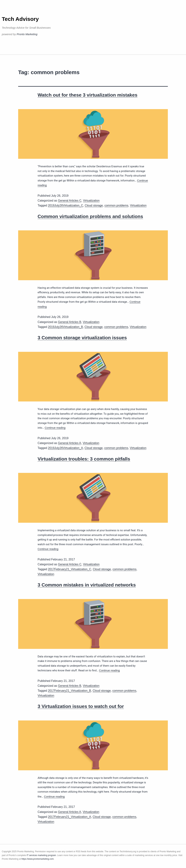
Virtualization (91, 201)
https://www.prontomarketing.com (38, 859)
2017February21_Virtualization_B (69, 691)
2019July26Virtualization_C (66, 205)
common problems (116, 205)
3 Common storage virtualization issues (82, 338)
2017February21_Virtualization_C (70, 569)
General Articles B (70, 322)
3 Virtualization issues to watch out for (81, 706)
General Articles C (70, 201)
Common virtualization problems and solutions (90, 216)
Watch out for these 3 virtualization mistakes (88, 95)
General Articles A (69, 443)
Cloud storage (94, 205)
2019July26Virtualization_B (65, 327)
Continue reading (55, 428)
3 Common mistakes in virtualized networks (87, 585)
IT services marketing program (41, 855)
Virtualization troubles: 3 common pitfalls (84, 459)
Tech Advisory (20, 19)
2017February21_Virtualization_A (69, 817)
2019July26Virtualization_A (65, 448)
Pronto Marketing (27, 34)
